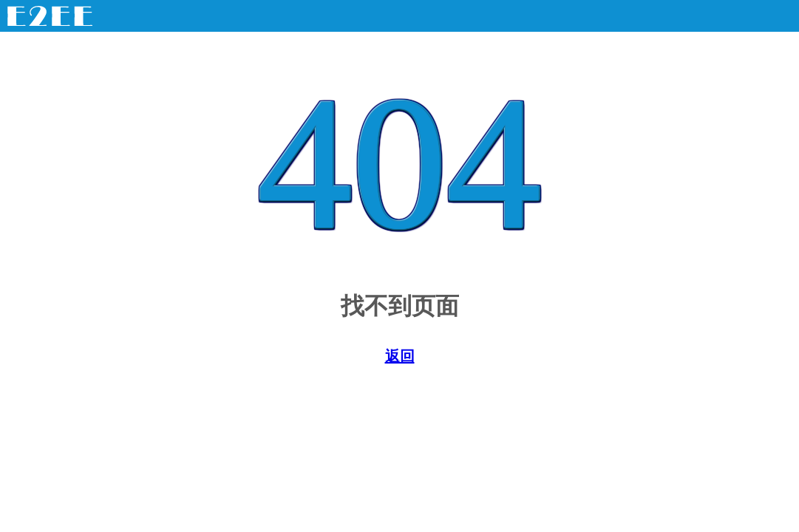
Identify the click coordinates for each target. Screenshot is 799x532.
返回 (400, 356)
